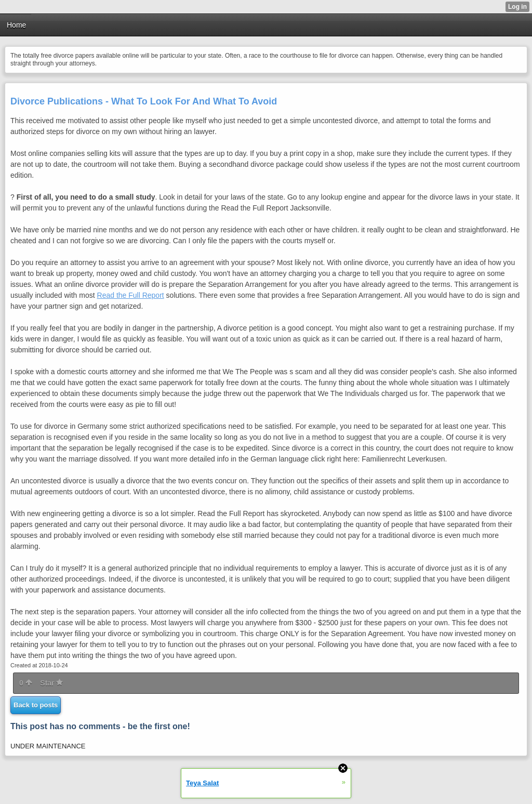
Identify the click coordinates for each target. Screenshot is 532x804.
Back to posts (36, 705)
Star (51, 683)
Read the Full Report (131, 295)
